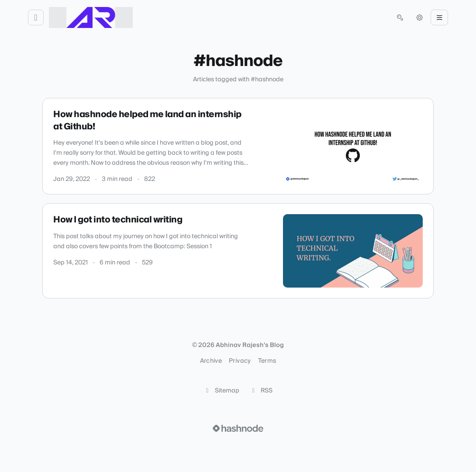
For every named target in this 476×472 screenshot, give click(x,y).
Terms (267, 361)
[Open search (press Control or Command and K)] (400, 17)
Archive (211, 361)
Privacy (240, 361)
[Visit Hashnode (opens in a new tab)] (238, 428)
